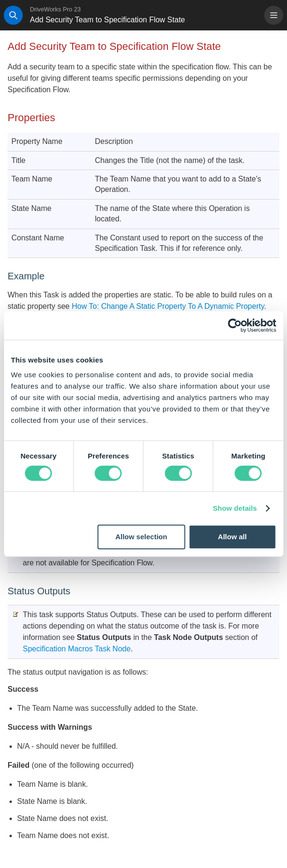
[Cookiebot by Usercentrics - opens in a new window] (235, 325)
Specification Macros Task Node (77, 649)
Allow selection (141, 537)
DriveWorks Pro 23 (55, 9)
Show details (235, 508)
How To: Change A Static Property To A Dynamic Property (167, 306)
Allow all (232, 537)
